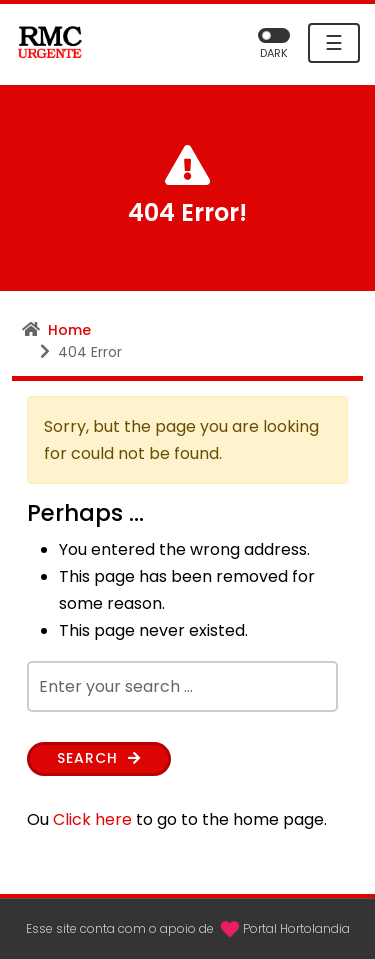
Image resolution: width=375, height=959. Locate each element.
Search (99, 758)
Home (69, 330)
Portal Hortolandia (296, 928)
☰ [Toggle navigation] (334, 43)
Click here (92, 819)
